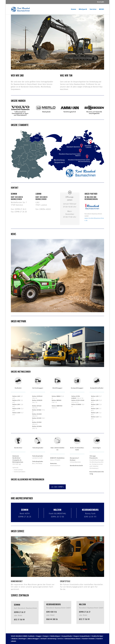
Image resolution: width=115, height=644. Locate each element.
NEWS (102, 9)
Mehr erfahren (32, 300)
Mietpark (83, 9)
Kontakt (101, 2)
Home (74, 9)
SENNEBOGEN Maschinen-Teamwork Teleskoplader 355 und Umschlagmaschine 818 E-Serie (52, 265)
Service (93, 9)
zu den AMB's (57, 487)
